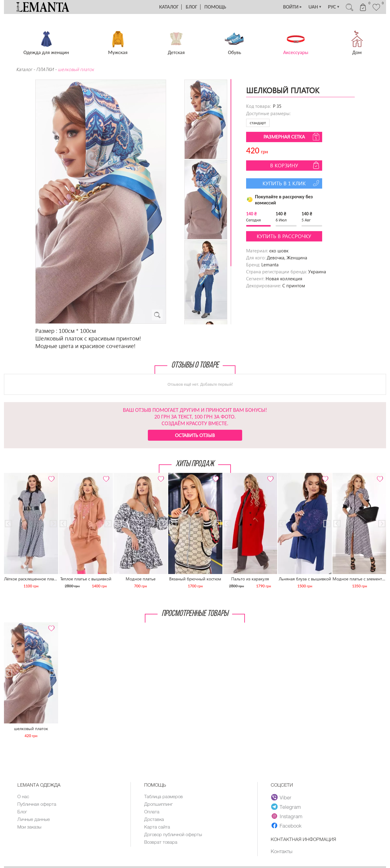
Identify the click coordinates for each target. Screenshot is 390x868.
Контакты (282, 851)
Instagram (287, 816)
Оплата (152, 812)
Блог (192, 7)
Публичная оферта (37, 804)
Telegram (286, 807)
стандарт (258, 123)
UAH (315, 7)
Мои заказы (29, 827)
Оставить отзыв (195, 435)
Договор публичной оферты (173, 834)
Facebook (287, 825)
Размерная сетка (292, 137)
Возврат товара (161, 842)
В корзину (295, 165)
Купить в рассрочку (284, 236)
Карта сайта (157, 827)
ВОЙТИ (293, 7)
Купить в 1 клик (292, 183)
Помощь (215, 7)
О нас (23, 796)
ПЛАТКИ (45, 69)
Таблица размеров (164, 796)
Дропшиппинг (158, 804)
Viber (282, 797)
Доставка (154, 819)
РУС (334, 7)
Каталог (169, 7)
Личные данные (34, 819)
